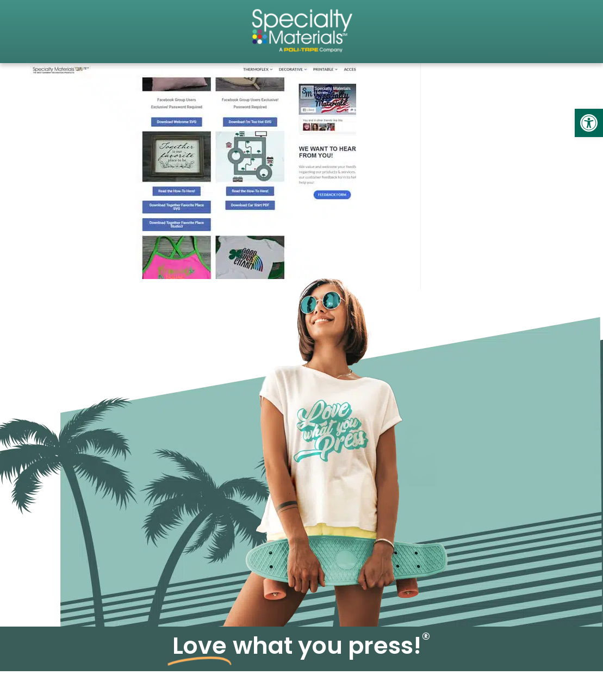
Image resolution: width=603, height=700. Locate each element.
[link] (589, 123)
